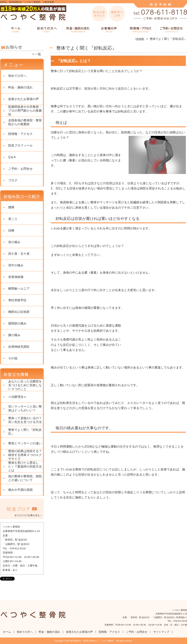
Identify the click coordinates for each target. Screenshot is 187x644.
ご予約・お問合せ (171, 30)
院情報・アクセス (140, 30)
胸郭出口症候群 (19, 312)
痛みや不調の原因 (20, 490)
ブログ (13, 180)
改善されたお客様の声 (109, 30)
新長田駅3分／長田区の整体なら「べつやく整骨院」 (93, 641)
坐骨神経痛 (16, 277)
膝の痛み (14, 335)
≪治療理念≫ (17, 397)
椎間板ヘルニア (19, 289)
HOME (140, 39)
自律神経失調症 (19, 347)
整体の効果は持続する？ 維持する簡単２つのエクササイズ (25, 455)
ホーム (16, 30)
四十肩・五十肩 (19, 254)
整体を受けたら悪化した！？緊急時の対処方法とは (25, 467)
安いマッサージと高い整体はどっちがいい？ (25, 408)
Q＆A (12, 157)
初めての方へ (47, 30)
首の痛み (14, 242)
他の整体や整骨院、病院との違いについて (25, 478)
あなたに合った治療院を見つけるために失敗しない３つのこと (25, 385)
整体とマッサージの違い (25, 443)
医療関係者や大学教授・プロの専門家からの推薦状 (25, 111)
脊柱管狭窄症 (17, 300)
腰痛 (11, 207)
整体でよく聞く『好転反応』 (25, 432)
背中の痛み (16, 265)
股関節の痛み (17, 323)
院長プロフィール (20, 145)
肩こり (13, 219)
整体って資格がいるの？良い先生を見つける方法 (25, 420)
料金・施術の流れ (78, 30)
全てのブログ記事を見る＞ (28, 515)
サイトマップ (161, 632)
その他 (13, 358)
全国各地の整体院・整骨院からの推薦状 (25, 122)
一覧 (38, 54)
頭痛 (11, 230)
